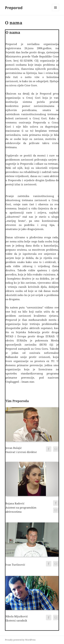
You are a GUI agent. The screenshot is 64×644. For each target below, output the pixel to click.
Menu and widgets (56, 11)
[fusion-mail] (56, 449)
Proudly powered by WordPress (20, 640)
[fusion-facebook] (49, 449)
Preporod (14, 8)
